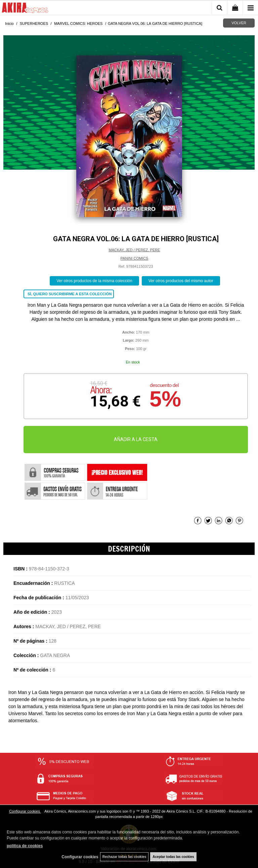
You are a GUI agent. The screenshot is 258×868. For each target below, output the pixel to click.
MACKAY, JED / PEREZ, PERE (134, 250)
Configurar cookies (25, 811)
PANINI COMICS (135, 258)
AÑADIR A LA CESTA (136, 439)
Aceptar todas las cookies (173, 857)
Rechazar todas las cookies (124, 857)
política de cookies (25, 846)
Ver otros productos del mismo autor (181, 281)
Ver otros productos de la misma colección (94, 281)
